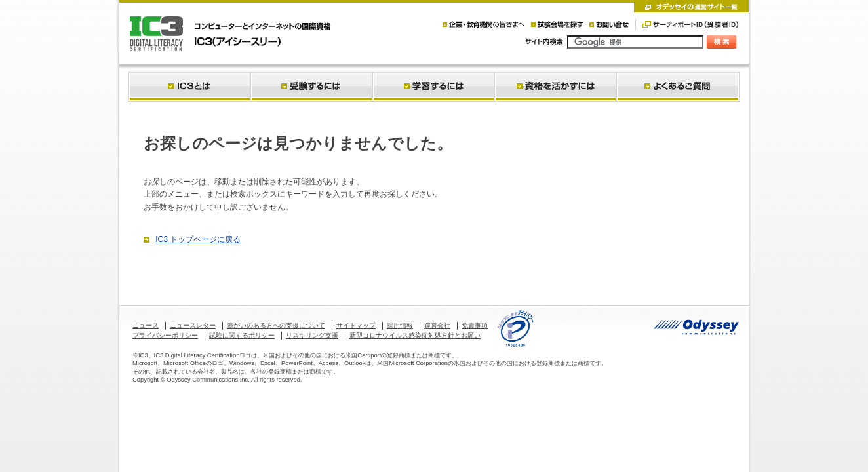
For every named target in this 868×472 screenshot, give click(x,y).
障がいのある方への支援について (276, 325)
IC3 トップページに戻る (198, 239)
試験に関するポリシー (242, 335)
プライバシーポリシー (165, 335)
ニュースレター (193, 325)
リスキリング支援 (312, 335)
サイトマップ (356, 325)
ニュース (146, 325)
